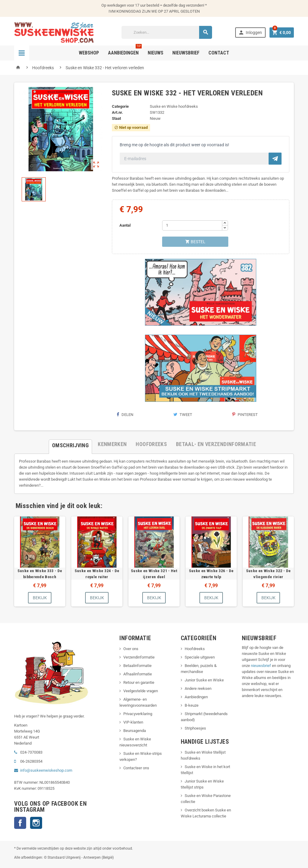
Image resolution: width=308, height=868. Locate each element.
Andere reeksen (198, 688)
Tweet (183, 415)
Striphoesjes (195, 728)
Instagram (36, 823)
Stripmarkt (194, 714)
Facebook (20, 823)
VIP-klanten (133, 722)
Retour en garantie (139, 682)
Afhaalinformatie (138, 674)
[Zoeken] (167, 32)
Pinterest (245, 415)
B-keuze (192, 705)
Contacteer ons (136, 768)
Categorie (120, 106)
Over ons (131, 649)
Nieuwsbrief (186, 53)
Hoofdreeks (195, 649)
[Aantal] (192, 225)
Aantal (125, 225)
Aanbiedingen (196, 697)
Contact (219, 53)
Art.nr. (117, 112)
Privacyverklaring (138, 714)
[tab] (70, 444)
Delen (125, 415)
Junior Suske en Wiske (204, 680)
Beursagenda (135, 731)
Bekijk (40, 598)
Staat (116, 118)
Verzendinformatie (139, 657)
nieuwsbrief (261, 666)
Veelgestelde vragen (141, 691)
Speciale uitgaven (200, 657)
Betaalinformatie (137, 666)
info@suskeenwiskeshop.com (46, 770)
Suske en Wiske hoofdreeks (174, 106)
